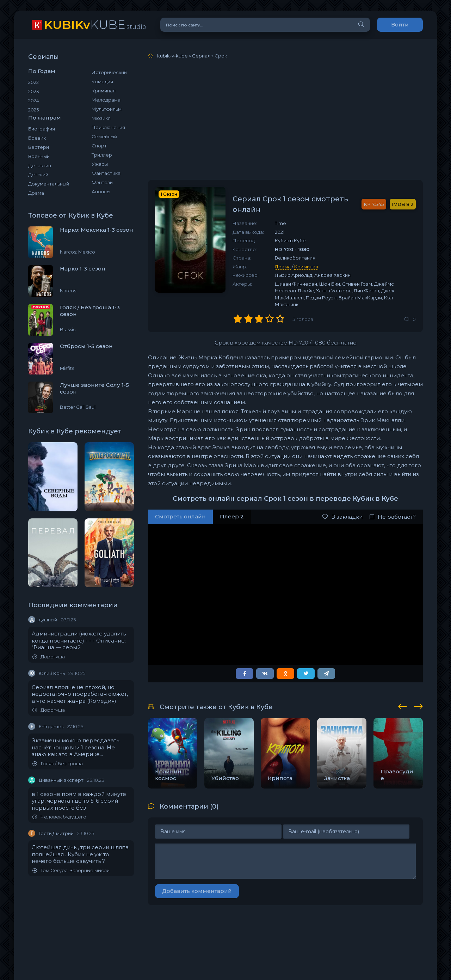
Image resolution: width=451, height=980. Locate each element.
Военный (39, 156)
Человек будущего (59, 817)
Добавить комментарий (197, 891)
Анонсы (101, 191)
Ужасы (100, 164)
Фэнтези (102, 182)
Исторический (109, 72)
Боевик (37, 138)
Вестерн (39, 147)
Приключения (108, 127)
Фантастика (106, 173)
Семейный (104, 136)
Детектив (40, 165)
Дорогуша (49, 657)
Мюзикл (101, 118)
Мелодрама (106, 100)
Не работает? (393, 517)
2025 (33, 110)
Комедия (102, 81)
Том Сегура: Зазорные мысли (71, 871)
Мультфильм (107, 109)
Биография (42, 129)
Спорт (99, 146)
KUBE (95, 25)
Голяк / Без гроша (58, 764)
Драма (36, 193)
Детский (38, 175)
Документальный (49, 184)
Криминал (104, 91)
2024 (34, 101)
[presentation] (403, 705)
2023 (34, 91)
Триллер (102, 155)
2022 (33, 82)
